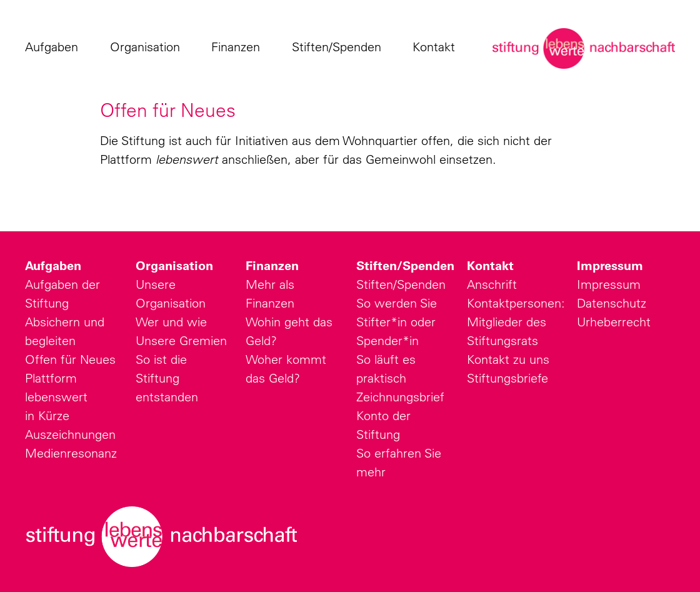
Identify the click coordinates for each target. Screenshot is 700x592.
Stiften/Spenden (340, 47)
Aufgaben (55, 47)
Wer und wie (171, 322)
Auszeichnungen (70, 434)
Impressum (610, 266)
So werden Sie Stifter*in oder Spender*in (397, 322)
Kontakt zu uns (508, 359)
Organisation (148, 47)
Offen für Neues (70, 359)
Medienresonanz (71, 453)
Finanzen (239, 47)
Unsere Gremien (181, 340)
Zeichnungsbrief (400, 397)
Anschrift (492, 284)
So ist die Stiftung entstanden (167, 378)
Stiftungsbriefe (507, 378)
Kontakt (437, 47)
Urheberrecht (614, 322)
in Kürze (47, 415)
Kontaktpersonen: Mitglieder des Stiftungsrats (516, 322)
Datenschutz (612, 303)
